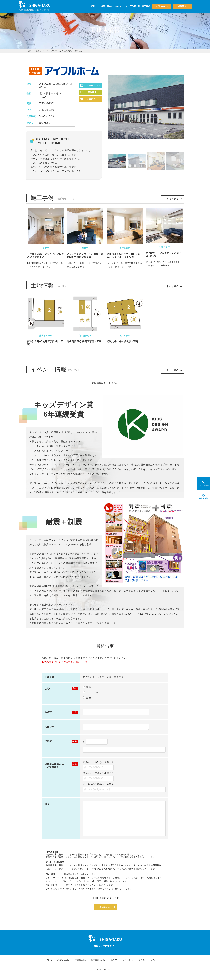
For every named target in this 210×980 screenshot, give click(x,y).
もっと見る (173, 199)
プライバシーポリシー (160, 967)
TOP (29, 51)
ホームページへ (92, 85)
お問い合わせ (162, 6)
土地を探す (114, 967)
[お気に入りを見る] (204, 496)
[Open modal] (204, 484)
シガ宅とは (94, 6)
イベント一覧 (121, 6)
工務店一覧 (135, 6)
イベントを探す (64, 967)
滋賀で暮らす (107, 6)
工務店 (39, 51)
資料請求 (182, 6)
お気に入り (92, 99)
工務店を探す (81, 967)
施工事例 (146, 6)
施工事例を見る (98, 967)
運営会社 (142, 967)
